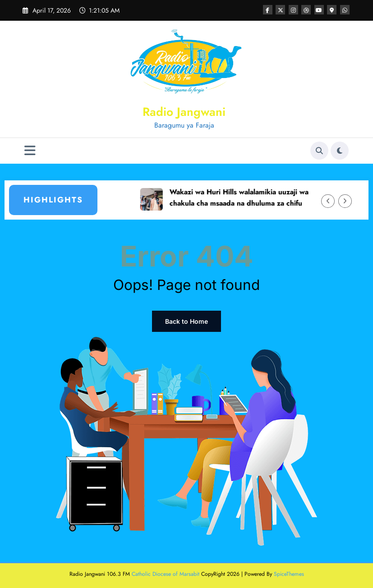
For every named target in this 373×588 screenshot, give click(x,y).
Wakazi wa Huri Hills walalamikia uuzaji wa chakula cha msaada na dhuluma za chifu (248, 198)
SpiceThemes (289, 574)
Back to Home (186, 321)
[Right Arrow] (345, 201)
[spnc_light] (340, 151)
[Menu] (30, 151)
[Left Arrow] (328, 201)
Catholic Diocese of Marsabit (166, 574)
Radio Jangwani (184, 112)
